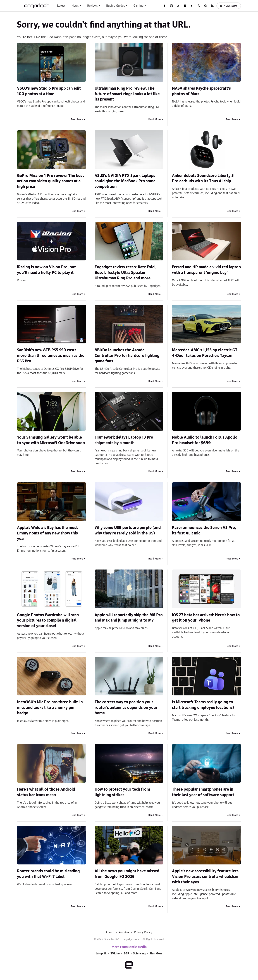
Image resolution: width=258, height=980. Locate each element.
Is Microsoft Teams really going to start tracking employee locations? (203, 705)
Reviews (92, 6)
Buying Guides (116, 6)
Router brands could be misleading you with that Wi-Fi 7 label (48, 874)
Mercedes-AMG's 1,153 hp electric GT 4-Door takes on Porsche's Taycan (205, 353)
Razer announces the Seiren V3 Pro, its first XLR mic (204, 530)
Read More (77, 119)
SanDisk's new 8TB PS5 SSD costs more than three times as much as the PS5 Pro (51, 356)
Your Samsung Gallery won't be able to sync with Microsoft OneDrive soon (51, 440)
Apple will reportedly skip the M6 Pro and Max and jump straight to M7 (129, 618)
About (110, 932)
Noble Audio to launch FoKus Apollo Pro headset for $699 (205, 440)
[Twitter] (178, 6)
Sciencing (139, 954)
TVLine (115, 954)
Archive (124, 932)
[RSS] (212, 6)
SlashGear (156, 954)
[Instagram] (171, 6)
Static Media (111, 939)
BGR (126, 954)
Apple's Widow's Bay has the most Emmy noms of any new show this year (47, 533)
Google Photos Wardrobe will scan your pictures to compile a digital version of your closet (48, 620)
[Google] (206, 6)
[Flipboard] (192, 6)
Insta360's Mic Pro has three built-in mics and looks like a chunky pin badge (50, 708)
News (75, 6)
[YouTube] (185, 6)
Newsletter (229, 6)
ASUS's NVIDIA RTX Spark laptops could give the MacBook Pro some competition (125, 181)
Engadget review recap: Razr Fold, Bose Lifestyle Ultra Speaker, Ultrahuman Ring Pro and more (125, 273)
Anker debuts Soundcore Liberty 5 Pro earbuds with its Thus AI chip (203, 178)
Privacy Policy (143, 932)
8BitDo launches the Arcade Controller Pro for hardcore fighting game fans (127, 356)
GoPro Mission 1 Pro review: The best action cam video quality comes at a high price (50, 181)
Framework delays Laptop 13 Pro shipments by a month (124, 440)
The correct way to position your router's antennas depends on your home (126, 708)
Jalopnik (101, 954)
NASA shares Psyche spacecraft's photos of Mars (201, 91)
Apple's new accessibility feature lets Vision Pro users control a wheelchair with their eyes (205, 877)
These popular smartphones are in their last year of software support (203, 792)
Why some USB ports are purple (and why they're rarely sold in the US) (128, 530)
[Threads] (199, 6)
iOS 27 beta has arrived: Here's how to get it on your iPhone (206, 618)
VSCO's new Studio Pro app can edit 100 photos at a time (49, 91)
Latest (61, 6)
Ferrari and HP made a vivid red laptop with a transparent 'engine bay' (206, 270)
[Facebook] (165, 6)
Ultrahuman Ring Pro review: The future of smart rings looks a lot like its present (127, 94)
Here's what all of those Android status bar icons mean (46, 792)
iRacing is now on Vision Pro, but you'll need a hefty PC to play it (46, 270)
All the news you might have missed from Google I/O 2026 (127, 874)
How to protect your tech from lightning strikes (122, 792)
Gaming (138, 6)
